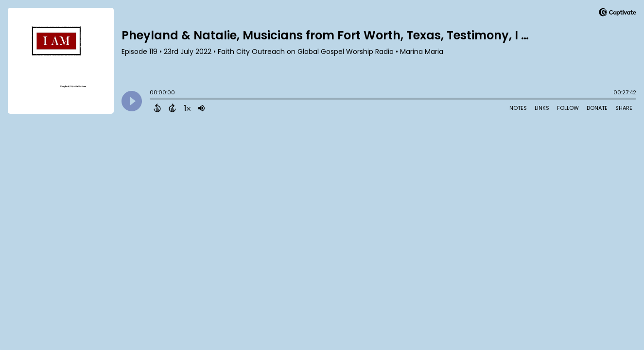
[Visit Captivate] (618, 14)
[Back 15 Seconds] (157, 108)
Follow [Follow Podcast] (568, 108)
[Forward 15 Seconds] (172, 108)
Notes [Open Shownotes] (518, 108)
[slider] (152, 100)
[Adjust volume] (201, 108)
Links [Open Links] (542, 108)
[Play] (132, 101)
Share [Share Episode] (624, 108)
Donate (597, 108)
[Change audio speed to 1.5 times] (187, 108)
